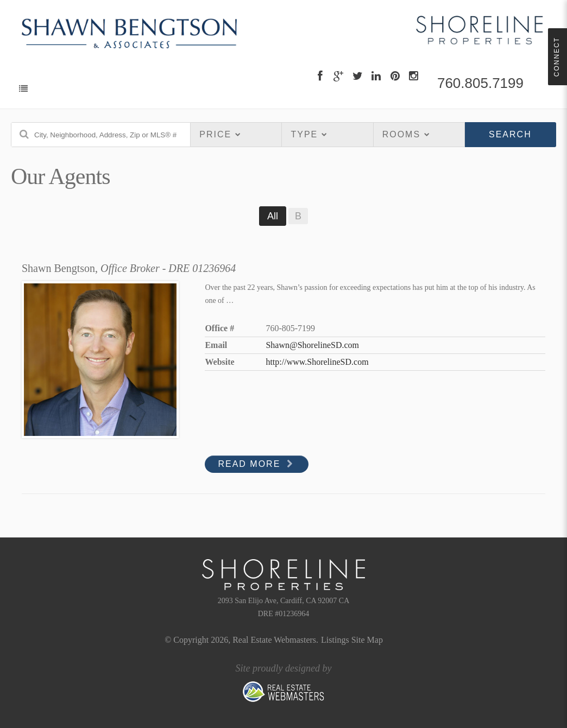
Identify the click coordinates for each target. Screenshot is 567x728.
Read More (256, 464)
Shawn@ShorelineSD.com (312, 345)
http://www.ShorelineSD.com (317, 362)
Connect (557, 57)
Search (510, 134)
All (273, 216)
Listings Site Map (352, 640)
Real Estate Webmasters (274, 640)
